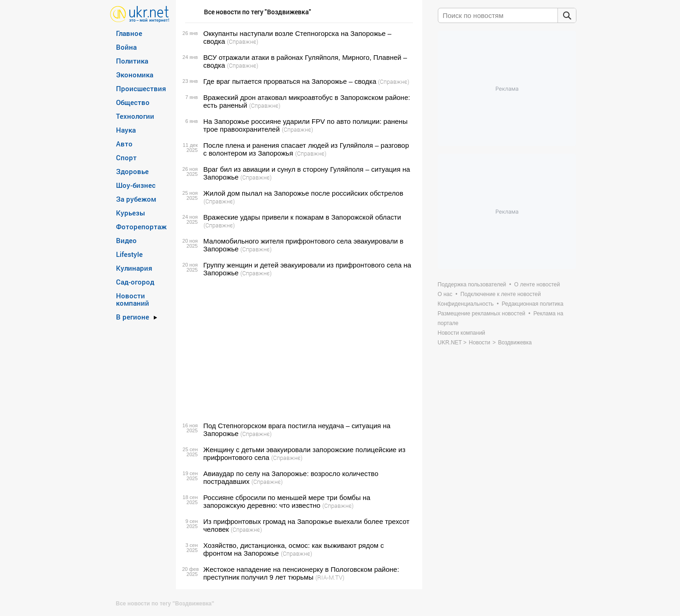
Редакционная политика (533, 304)
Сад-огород (135, 282)
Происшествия (141, 88)
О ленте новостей (537, 285)
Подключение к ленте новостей (501, 294)
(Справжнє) (243, 41)
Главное (129, 33)
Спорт (126, 157)
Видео (126, 240)
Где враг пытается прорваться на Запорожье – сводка (290, 81)
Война (126, 47)
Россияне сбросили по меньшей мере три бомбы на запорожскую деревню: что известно (287, 501)
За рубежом (136, 199)
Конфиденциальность (466, 304)
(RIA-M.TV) (330, 577)
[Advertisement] (298, 349)
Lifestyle (129, 254)
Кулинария (134, 268)
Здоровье (132, 171)
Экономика (135, 75)
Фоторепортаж (141, 227)
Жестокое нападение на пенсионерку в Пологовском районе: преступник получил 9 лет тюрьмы (301, 573)
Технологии (135, 116)
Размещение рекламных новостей (482, 314)
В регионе (133, 317)
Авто (124, 144)
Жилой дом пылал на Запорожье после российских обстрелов (303, 193)
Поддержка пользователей (472, 285)
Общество (133, 102)
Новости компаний (133, 299)
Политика (132, 61)
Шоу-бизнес (136, 185)
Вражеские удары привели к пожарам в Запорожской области (302, 217)
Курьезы (131, 213)
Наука (126, 130)
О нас (445, 294)
